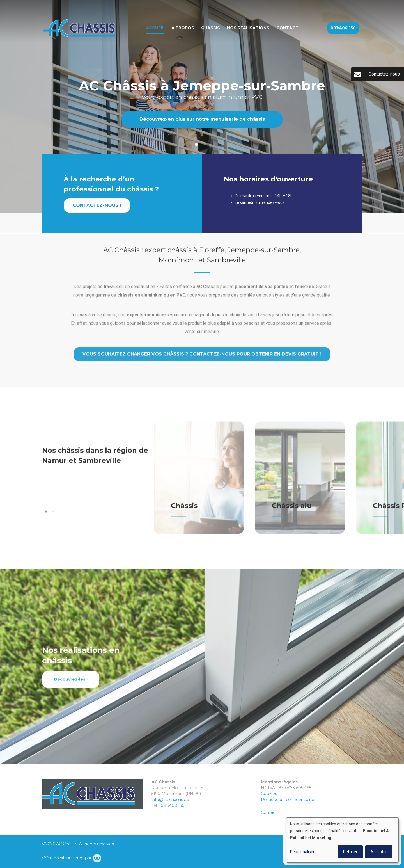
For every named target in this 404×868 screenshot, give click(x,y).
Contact (287, 28)
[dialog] (342, 840)
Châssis (211, 28)
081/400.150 (173, 805)
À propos (183, 28)
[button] (46, 516)
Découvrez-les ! (71, 684)
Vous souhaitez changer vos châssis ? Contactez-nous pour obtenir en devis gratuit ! (202, 359)
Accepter (379, 852)
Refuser (350, 852)
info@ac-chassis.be (170, 800)
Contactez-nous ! (97, 206)
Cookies (269, 794)
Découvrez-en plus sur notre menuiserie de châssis (202, 119)
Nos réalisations (248, 28)
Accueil (155, 28)
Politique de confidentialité (288, 800)
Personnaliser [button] (302, 852)
